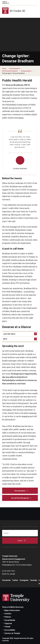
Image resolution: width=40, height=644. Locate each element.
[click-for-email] (8, 574)
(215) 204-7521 (9, 571)
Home (4, 69)
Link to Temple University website (16, 598)
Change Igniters (26, 71)
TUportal (8, 623)
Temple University (6, 3)
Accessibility (10, 630)
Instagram (24, 580)
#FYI (5, 339)
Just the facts (9, 334)
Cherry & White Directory (13, 607)
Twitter (15, 580)
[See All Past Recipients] (20, 498)
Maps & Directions (12, 610)
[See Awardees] (20, 491)
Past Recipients (15, 69)
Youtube (34, 580)
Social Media (10, 620)
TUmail (7, 627)
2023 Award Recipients (10, 71)
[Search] (20, 533)
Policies (8, 617)
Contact (8, 614)
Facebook (6, 580)
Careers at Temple (12, 633)
